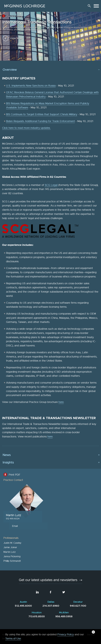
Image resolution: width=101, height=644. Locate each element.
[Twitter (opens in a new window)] (64, 592)
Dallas (51, 602)
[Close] (93, 632)
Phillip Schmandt (12, 561)
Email (15, 526)
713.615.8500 (37, 616)
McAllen (64, 612)
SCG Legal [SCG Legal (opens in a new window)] (51, 185)
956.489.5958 (64, 616)
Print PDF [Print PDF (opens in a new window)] (14, 475)
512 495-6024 (13, 519)
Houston (37, 612)
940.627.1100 (78, 606)
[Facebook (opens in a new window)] (50, 592)
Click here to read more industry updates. (26, 128)
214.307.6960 (51, 606)
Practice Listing (14, 16)
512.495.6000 (23, 606)
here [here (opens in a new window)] (61, 402)
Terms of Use (13, 639)
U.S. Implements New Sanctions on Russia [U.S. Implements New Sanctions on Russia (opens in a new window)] (31, 86)
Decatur (78, 602)
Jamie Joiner (10, 547)
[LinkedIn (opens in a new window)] (37, 592)
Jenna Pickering (12, 556)
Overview (10, 70)
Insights (8, 462)
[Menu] (96, 6)
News (7, 455)
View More (16, 54)
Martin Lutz (13, 515)
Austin (23, 602)
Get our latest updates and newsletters (48, 580)
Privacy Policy (66, 634)
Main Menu (42, 3)
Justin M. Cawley (12, 543)
